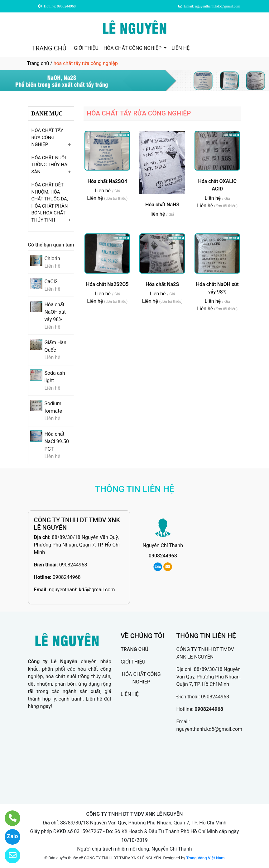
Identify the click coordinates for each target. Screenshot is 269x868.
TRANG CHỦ (49, 48)
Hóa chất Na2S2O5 (107, 284)
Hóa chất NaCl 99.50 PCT (57, 441)
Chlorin (52, 258)
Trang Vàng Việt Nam (205, 858)
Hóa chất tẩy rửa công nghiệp (47, 137)
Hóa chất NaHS (162, 205)
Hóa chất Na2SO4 (107, 181)
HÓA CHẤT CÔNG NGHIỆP (133, 48)
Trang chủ (38, 63)
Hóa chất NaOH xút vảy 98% (55, 312)
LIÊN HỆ (180, 48)
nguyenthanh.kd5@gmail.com (82, 590)
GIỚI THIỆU (86, 48)
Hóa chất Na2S (162, 284)
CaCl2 (51, 282)
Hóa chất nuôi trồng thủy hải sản (50, 165)
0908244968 (73, 565)
